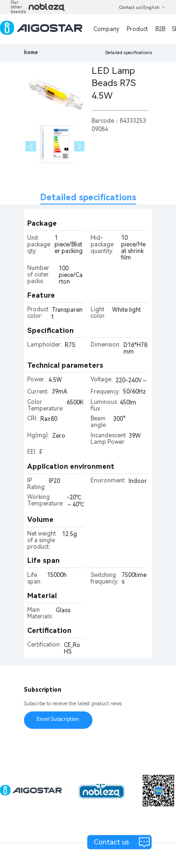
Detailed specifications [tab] (88, 197)
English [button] (154, 8)
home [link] (31, 52)
